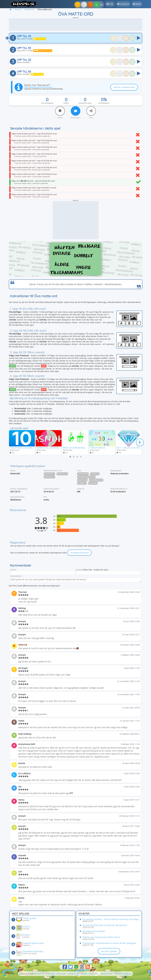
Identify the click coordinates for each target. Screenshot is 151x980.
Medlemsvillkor (106, 974)
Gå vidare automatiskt (94, 931)
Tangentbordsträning (33, 951)
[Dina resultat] (97, 5)
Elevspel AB (39, 974)
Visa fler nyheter (109, 951)
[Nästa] (140, 442)
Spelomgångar (47, 103)
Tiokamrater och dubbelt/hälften (26, 448)
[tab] (70, 457)
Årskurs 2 (62, 474)
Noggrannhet (104, 103)
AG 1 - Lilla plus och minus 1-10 (131, 448)
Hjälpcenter (61, 974)
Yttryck (95, 474)
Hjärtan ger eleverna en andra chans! (101, 937)
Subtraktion (96, 480)
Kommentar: (16, 576)
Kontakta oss (73, 974)
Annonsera (50, 974)
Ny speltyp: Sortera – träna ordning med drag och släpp (111, 919)
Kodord (26, 927)
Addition (82, 480)
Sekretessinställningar (123, 974)
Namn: (13, 570)
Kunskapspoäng (85, 103)
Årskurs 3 (49, 477)
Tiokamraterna (97, 448)
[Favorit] (60, 111)
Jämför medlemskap (124, 87)
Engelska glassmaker (33, 943)
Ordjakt (26, 935)
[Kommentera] (76, 111)
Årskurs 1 (49, 474)
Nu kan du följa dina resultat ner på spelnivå (105, 925)
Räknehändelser (86, 477)
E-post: (79, 570)
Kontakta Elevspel (79, 553)
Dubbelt (82, 483)
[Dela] (91, 111)
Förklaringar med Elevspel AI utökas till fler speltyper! (109, 943)
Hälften (93, 483)
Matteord (83, 474)
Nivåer (66, 103)
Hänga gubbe (29, 918)
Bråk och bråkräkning (74, 448)
